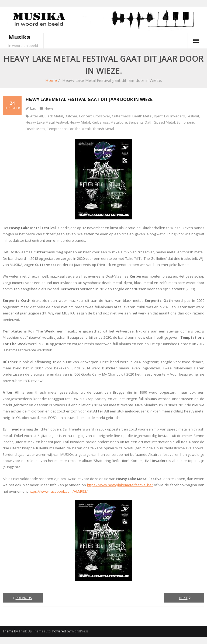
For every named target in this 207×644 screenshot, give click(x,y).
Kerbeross (100, 122)
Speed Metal (165, 122)
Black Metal (54, 116)
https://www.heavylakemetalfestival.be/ (120, 485)
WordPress (80, 631)
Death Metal (142, 116)
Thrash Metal (103, 129)
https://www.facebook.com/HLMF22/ (58, 491)
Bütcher (71, 116)
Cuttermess (121, 116)
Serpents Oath (141, 122)
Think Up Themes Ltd (35, 631)
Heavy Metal (80, 122)
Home (51, 80)
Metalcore (119, 122)
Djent (158, 116)
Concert (85, 116)
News (49, 108)
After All (37, 116)
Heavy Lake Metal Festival (47, 122)
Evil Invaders (175, 116)
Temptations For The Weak (69, 129)
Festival (193, 116)
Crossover (102, 116)
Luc (33, 108)
